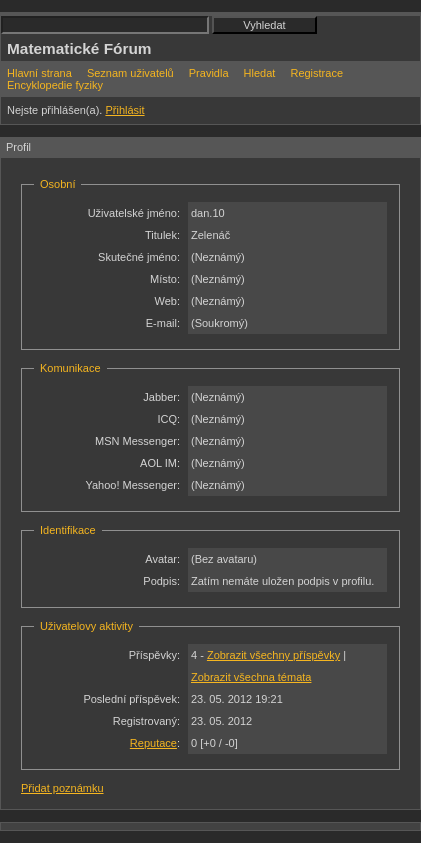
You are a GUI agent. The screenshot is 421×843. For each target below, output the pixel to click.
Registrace (316, 73)
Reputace (153, 743)
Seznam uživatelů (130, 73)
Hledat (260, 73)
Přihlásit (124, 110)
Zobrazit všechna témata (251, 677)
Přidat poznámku (62, 788)
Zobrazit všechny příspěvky (273, 655)
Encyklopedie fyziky (55, 85)
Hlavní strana (39, 73)
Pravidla (209, 73)
